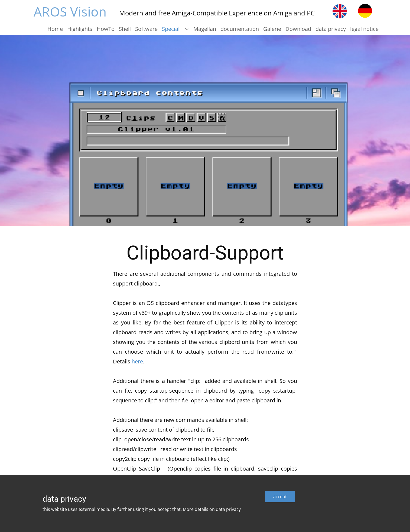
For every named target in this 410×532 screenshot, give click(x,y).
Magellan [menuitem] (205, 29)
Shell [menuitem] (125, 29)
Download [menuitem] (298, 29)
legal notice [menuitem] (364, 29)
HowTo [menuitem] (106, 29)
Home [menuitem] (55, 29)
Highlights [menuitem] (80, 29)
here (137, 361)
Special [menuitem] (171, 29)
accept (280, 497)
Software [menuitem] (146, 29)
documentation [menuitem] (240, 29)
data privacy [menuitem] (331, 29)
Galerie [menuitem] (272, 29)
